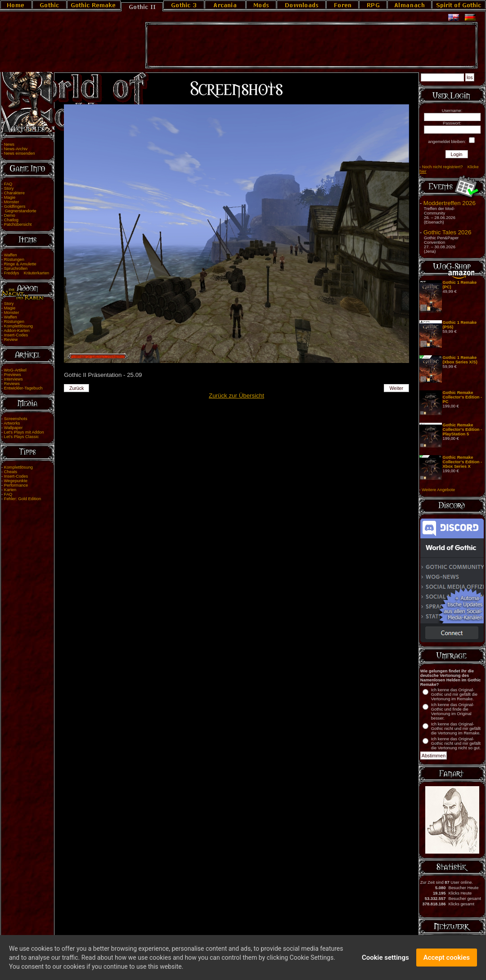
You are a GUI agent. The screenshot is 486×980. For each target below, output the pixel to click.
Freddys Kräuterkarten (27, 273)
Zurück (77, 388)
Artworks (12, 423)
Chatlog (11, 220)
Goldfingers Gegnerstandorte (19, 209)
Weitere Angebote (438, 490)
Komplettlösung (18, 326)
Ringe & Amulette (20, 264)
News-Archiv (16, 149)
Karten (10, 490)
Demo (10, 215)
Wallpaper (13, 428)
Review (11, 340)
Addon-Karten (17, 331)
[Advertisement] (311, 45)
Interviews (13, 379)
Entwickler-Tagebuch (23, 388)
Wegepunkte (16, 481)
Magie (10, 197)
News (9, 144)
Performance (16, 485)
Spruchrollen (16, 268)
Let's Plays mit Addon (24, 432)
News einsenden (20, 153)
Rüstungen (14, 260)
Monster (12, 202)
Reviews (12, 384)
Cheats (11, 472)
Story (9, 188)
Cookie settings (385, 959)
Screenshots (16, 419)
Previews (13, 375)
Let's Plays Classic (21, 437)
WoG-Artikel (15, 370)
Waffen (11, 255)
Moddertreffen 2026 (450, 203)
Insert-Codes (16, 335)
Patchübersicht (18, 224)
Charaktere (14, 193)
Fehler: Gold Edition (22, 499)
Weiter (397, 388)
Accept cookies (447, 959)
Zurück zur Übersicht (236, 396)
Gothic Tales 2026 (447, 232)
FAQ (8, 184)
